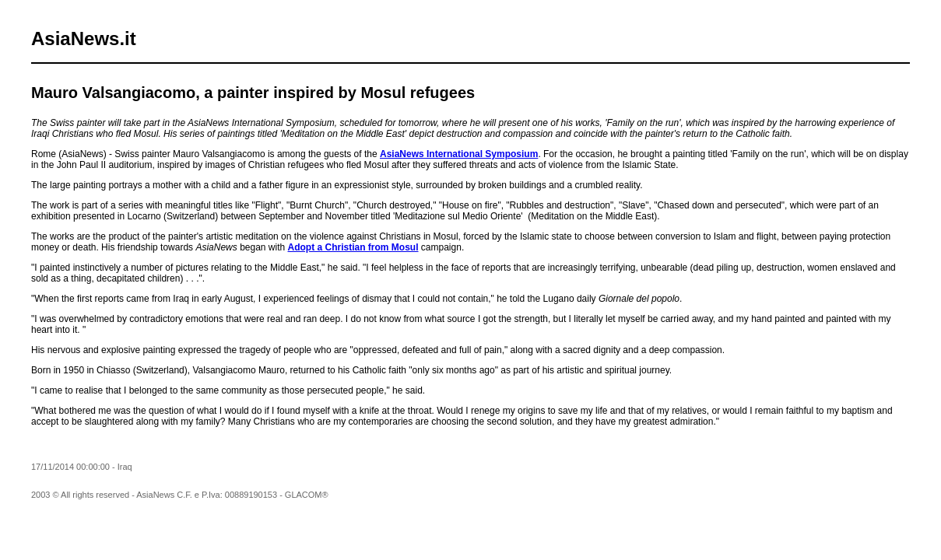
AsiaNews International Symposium (459, 154)
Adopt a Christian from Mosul (353, 247)
